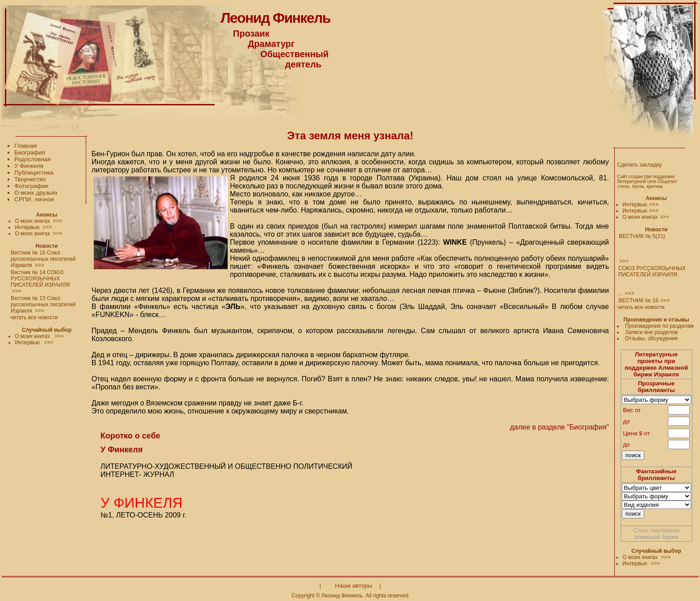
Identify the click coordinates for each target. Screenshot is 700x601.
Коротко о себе (130, 436)
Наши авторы (353, 586)
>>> (654, 205)
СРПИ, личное (34, 199)
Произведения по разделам (659, 326)
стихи (623, 186)
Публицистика (34, 173)
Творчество (30, 179)
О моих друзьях (36, 193)
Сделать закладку (639, 165)
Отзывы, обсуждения (651, 338)
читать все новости (641, 307)
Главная (26, 146)
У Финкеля (29, 166)
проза (638, 186)
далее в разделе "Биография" (558, 427)
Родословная (33, 159)
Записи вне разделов (651, 332)
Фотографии (31, 186)
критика (654, 186)
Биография (30, 152)
